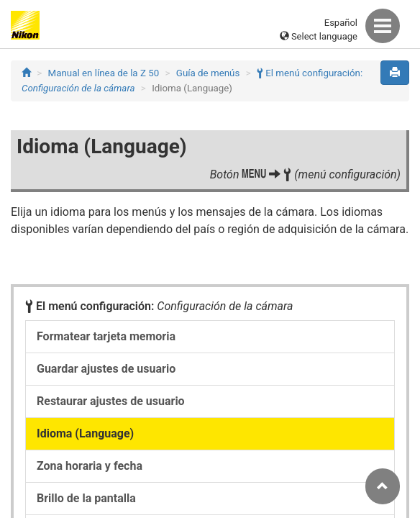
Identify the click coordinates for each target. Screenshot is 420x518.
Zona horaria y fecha (90, 466)
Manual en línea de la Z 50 (104, 73)
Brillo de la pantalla (86, 498)
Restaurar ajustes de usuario (111, 401)
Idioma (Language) (85, 433)
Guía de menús (208, 73)
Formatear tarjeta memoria (106, 336)
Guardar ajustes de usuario (106, 369)
